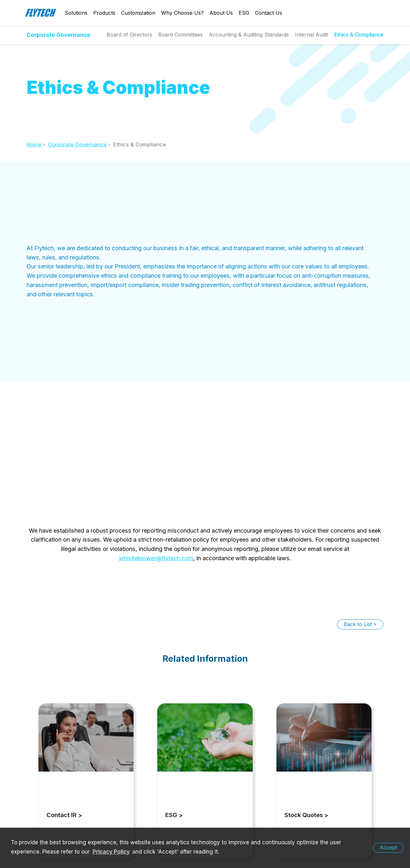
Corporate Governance (58, 34)
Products (104, 13)
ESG (244, 13)
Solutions (76, 13)
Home (34, 144)
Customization (138, 13)
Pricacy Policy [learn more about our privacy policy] (111, 852)
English (367, 13)
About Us (221, 13)
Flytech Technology (41, 13)
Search (379, 13)
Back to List (358, 726)
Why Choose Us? (182, 13)
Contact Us (269, 13)
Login (356, 13)
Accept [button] (388, 848)
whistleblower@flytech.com (156, 660)
